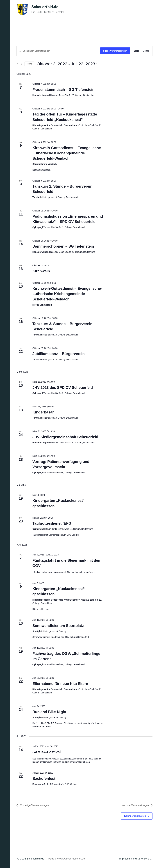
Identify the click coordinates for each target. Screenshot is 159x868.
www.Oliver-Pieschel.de (72, 859)
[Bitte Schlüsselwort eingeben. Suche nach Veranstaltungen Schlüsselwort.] (58, 51)
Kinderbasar (43, 412)
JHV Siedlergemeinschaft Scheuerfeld (65, 437)
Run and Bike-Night (49, 712)
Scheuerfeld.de (45, 7)
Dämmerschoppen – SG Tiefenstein (63, 246)
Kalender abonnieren (135, 816)
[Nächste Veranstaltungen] (21, 64)
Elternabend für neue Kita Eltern (60, 684)
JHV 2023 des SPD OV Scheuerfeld (63, 387)
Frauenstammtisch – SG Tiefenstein (64, 90)
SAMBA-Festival (47, 752)
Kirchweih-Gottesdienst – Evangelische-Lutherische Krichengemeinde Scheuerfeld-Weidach (67, 153)
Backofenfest (44, 778)
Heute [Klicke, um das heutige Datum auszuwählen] (29, 64)
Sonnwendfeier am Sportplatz (58, 626)
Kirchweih (41, 271)
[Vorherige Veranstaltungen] (17, 64)
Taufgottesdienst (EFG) (52, 523)
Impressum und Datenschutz (135, 859)
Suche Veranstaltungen (115, 51)
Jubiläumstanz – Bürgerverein (59, 354)
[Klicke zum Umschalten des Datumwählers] (67, 64)
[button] (5, 434)
